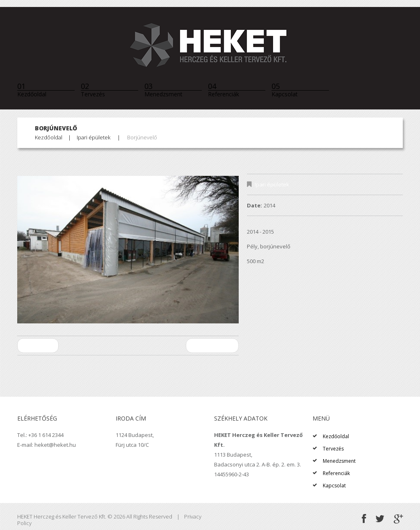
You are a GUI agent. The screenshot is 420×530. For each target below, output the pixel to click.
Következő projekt (212, 345)
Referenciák (224, 90)
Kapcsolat (285, 90)
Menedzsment (163, 90)
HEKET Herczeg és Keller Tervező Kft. (62, 516)
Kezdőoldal (32, 90)
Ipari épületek (94, 137)
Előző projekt (38, 345)
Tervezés (93, 90)
